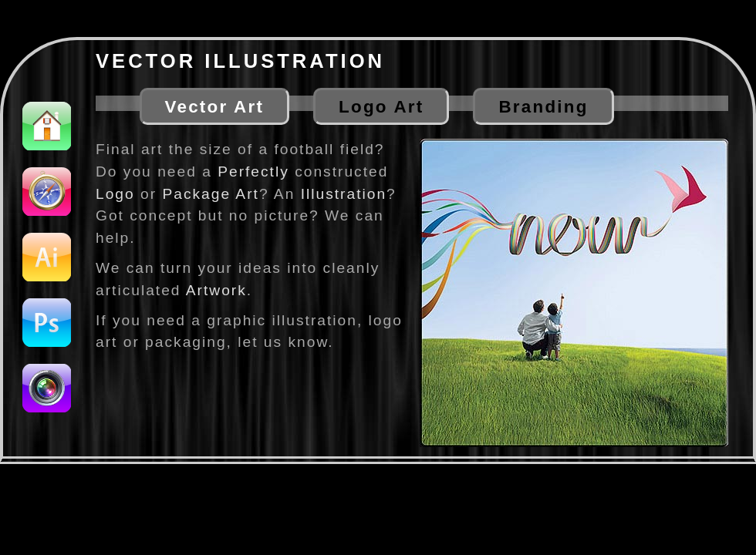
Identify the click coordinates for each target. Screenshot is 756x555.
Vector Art (215, 107)
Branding (543, 107)
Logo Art (381, 107)
